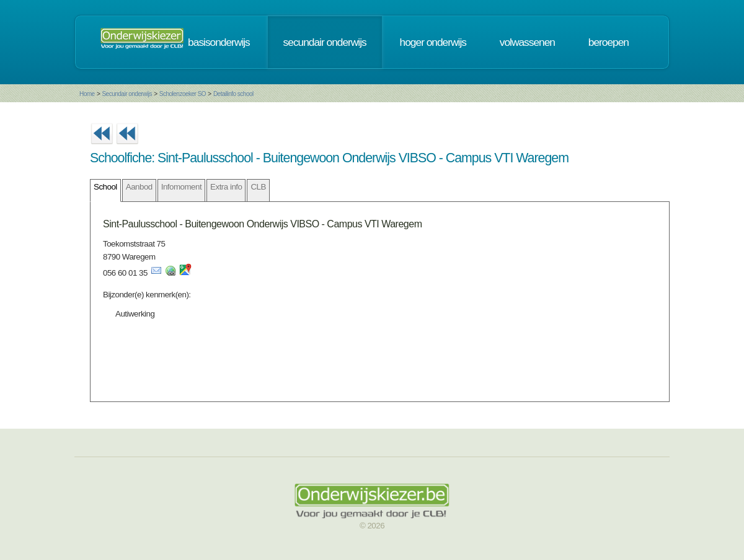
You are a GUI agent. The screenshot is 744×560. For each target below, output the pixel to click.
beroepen (609, 42)
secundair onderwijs (325, 42)
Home (87, 94)
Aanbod (139, 187)
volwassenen (527, 42)
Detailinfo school (233, 94)
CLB (258, 187)
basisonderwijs (219, 42)
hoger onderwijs (433, 42)
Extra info (226, 187)
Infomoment (181, 187)
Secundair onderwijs (127, 94)
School (105, 187)
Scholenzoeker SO (183, 94)
